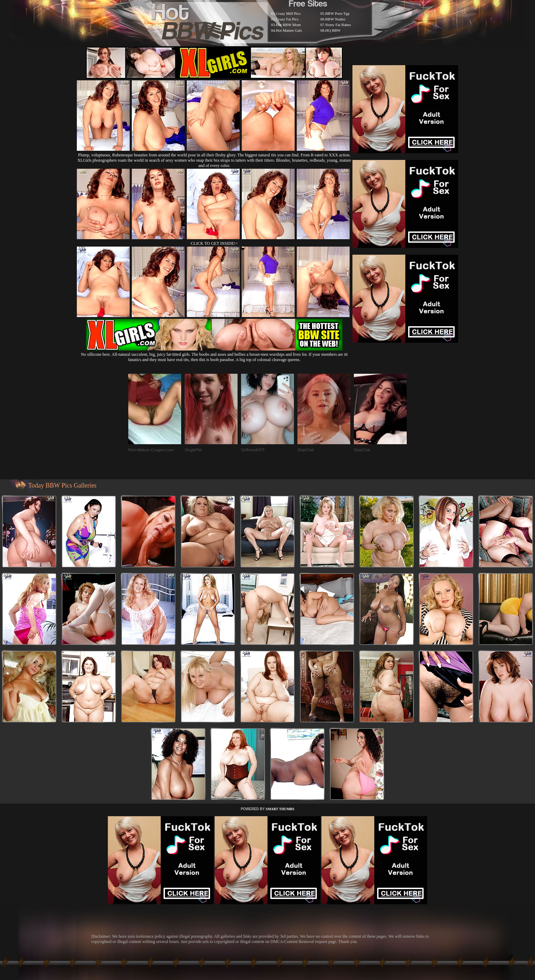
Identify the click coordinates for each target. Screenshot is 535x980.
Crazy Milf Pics (288, 13)
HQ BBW (333, 30)
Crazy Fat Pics (287, 19)
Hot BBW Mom (288, 25)
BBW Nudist (335, 19)
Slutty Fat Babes (338, 25)
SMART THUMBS (280, 809)
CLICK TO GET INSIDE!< (214, 243)
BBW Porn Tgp (337, 13)
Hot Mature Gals (289, 30)
